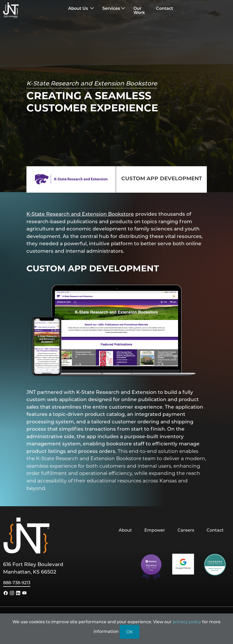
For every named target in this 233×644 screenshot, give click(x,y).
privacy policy (187, 622)
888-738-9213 (17, 583)
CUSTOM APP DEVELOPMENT (162, 178)
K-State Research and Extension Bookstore (80, 214)
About (125, 530)
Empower (155, 530)
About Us (79, 8)
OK (130, 632)
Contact (215, 530)
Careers (186, 530)
